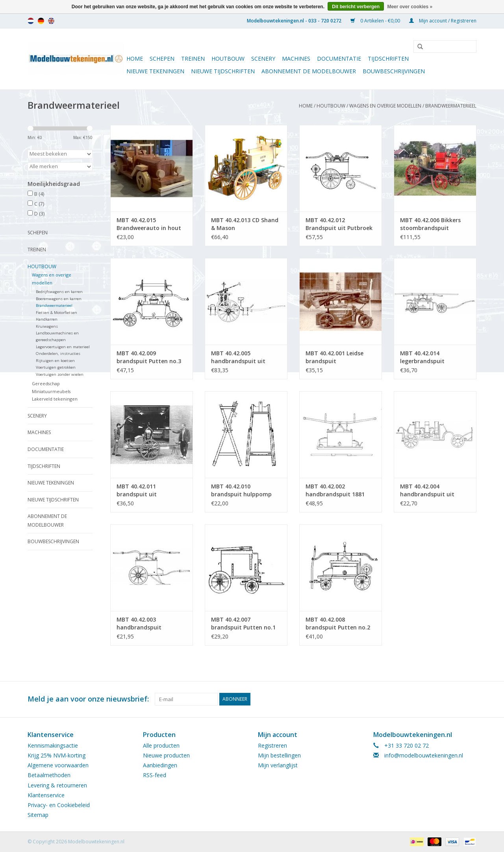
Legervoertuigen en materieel (63, 347)
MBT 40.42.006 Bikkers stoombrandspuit (430, 224)
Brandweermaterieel (451, 106)
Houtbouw (228, 58)
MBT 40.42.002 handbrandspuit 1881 (335, 490)
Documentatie (339, 58)
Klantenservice (46, 795)
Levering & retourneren (57, 785)
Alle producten (161, 745)
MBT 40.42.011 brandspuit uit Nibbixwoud (137, 490)
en (51, 21)
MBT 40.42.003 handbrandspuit (139, 623)
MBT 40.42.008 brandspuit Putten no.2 (338, 623)
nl (31, 21)
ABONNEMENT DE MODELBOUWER (309, 71)
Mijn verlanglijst (278, 765)
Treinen (193, 58)
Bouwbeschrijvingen (394, 71)
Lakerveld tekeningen (55, 399)
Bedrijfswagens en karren (59, 292)
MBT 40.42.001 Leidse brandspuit (334, 357)
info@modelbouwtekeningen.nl (424, 755)
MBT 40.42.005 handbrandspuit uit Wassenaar (238, 357)
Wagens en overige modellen (385, 106)
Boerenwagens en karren (59, 299)
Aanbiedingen (160, 765)
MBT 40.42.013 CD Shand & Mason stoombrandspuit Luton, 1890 (245, 224)
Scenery (263, 58)
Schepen (162, 58)
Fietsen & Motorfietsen (57, 313)
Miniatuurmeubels (51, 391)
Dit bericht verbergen (356, 7)
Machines (296, 58)
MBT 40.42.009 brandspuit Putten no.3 (149, 357)
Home (135, 58)
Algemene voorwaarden (58, 765)
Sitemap (38, 815)
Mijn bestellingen (279, 755)
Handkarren (47, 319)
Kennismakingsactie (53, 745)
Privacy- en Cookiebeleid (59, 805)
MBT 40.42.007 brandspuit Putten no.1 (243, 623)
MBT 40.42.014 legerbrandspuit (422, 357)
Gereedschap (46, 383)
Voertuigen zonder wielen (60, 374)
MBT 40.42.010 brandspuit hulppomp (241, 490)
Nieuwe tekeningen (155, 71)
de (41, 21)
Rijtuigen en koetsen (55, 361)
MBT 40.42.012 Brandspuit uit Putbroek (339, 224)
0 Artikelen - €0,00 (376, 21)
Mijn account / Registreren (443, 21)
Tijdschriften (388, 58)
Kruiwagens (47, 326)
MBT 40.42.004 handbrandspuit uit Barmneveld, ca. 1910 (429, 490)
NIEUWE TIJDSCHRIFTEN (223, 71)
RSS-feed (155, 775)
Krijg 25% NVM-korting (57, 755)
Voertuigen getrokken (56, 367)
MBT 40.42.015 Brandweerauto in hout (149, 224)
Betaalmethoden (49, 775)
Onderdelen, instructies (58, 354)
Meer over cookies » (410, 7)
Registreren (272, 745)
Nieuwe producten (166, 755)
